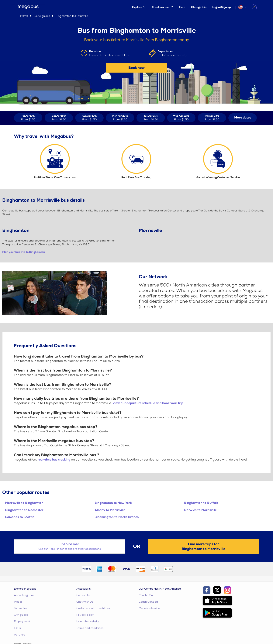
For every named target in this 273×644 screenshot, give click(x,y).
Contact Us (83, 595)
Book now (136, 68)
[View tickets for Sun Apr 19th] (89, 118)
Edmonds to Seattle (20, 517)
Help (182, 7)
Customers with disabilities (93, 608)
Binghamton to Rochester (24, 510)
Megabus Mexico (149, 608)
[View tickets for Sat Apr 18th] (59, 118)
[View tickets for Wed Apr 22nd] (181, 118)
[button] (242, 7)
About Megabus (24, 595)
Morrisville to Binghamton (24, 503)
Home (24, 16)
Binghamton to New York (113, 503)
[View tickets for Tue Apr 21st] (151, 118)
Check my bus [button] (161, 7)
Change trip (199, 7)
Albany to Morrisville (110, 510)
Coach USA (146, 595)
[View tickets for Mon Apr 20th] (120, 118)
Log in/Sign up (222, 7)
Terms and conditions (90, 628)
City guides (21, 615)
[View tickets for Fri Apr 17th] (28, 118)
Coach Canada (148, 602)
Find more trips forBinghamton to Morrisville (203, 546)
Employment (22, 621)
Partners (20, 635)
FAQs (17, 628)
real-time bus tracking (54, 460)
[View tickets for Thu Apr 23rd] (212, 118)
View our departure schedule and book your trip (148, 403)
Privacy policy (85, 615)
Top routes (21, 608)
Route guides (42, 16)
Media (18, 602)
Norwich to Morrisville (200, 510)
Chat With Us (85, 602)
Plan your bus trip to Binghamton (24, 252)
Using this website (88, 621)
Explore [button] (137, 7)
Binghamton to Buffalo (201, 503)
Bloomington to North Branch (117, 517)
